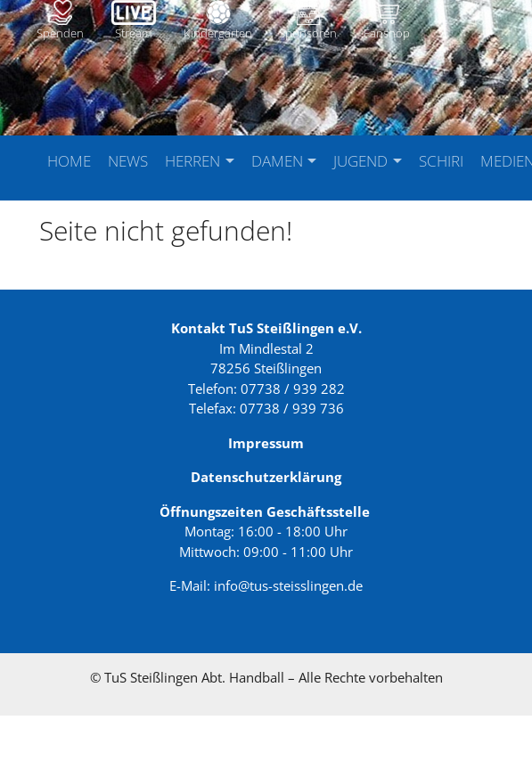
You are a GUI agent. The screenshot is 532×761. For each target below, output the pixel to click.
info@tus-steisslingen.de (288, 631)
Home (69, 161)
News (128, 161)
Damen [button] (279, 161)
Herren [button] (194, 161)
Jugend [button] (362, 161)
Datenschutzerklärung (266, 522)
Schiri (441, 161)
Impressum (266, 488)
